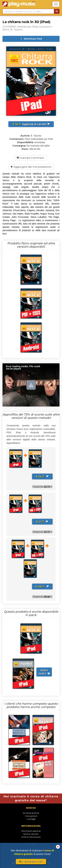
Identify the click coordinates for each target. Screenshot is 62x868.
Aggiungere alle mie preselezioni (31, 167)
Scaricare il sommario (30, 158)
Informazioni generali (31, 831)
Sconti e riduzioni (31, 834)
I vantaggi (31, 819)
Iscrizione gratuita (31, 813)
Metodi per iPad (31, 39)
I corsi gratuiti (31, 816)
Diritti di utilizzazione (31, 837)
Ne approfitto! (31, 862)
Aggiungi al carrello (31, 124)
